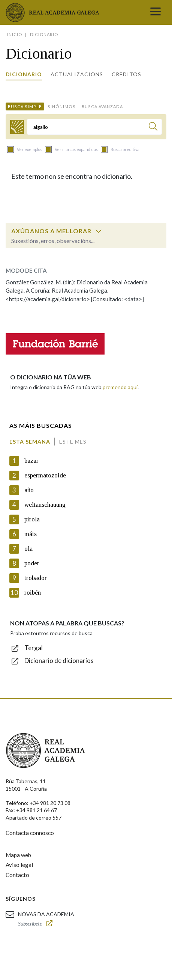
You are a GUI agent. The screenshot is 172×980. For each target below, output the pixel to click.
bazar (31, 461)
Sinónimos (62, 106)
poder (32, 563)
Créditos (126, 74)
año (29, 490)
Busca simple (25, 106)
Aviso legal (19, 865)
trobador (36, 578)
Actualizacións (77, 74)
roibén (33, 593)
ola (28, 549)
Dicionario (24, 74)
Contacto (17, 875)
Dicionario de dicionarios (59, 661)
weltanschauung (45, 505)
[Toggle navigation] (156, 12)
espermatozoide (45, 475)
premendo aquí (120, 387)
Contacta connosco (30, 833)
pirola (32, 519)
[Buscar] (153, 128)
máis (31, 534)
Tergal (34, 648)
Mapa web (18, 855)
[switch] (99, 231)
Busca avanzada (102, 106)
